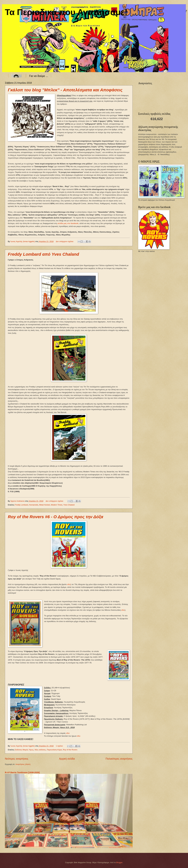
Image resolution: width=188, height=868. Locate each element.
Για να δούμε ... (39, 76)
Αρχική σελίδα (67, 759)
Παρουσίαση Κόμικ (54, 750)
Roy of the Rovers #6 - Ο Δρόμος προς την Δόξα (56, 517)
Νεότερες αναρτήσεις (17, 759)
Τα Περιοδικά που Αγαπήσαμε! (66, 12)
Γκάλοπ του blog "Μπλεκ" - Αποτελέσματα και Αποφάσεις (65, 90)
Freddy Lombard (21, 505)
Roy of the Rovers (70, 750)
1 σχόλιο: (60, 746)
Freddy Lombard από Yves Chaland (43, 254)
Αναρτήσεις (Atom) (23, 764)
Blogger (119, 862)
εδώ (69, 584)
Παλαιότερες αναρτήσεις (119, 759)
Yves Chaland (69, 505)
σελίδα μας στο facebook (68, 223)
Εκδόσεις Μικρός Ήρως (24, 750)
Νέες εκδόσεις (40, 750)
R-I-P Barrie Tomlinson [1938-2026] (22, 772)
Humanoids (34, 505)
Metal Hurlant (45, 505)
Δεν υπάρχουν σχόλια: (65, 241)
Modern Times (57, 505)
